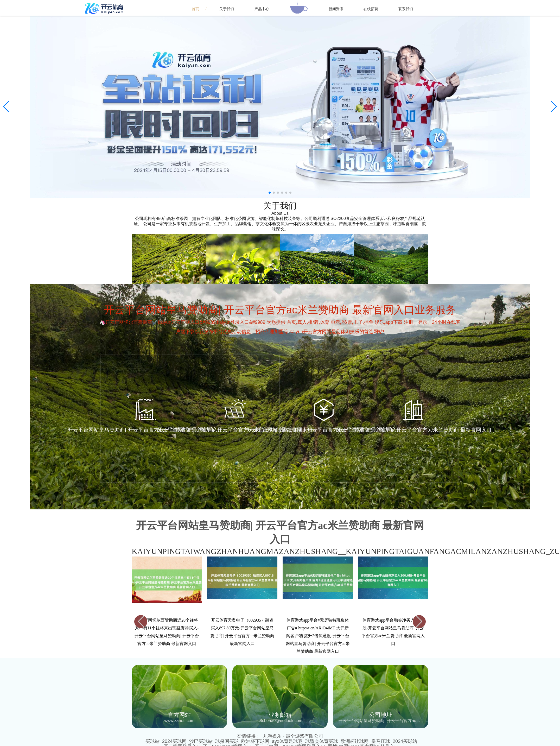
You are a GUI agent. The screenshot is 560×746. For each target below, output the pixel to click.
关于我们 (227, 9)
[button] (554, 107)
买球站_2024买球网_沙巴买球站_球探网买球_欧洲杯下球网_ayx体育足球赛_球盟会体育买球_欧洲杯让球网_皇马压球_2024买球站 (281, 741)
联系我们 (406, 9)
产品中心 (262, 9)
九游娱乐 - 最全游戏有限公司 (293, 736)
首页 (195, 9)
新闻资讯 (336, 9)
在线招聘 (371, 9)
